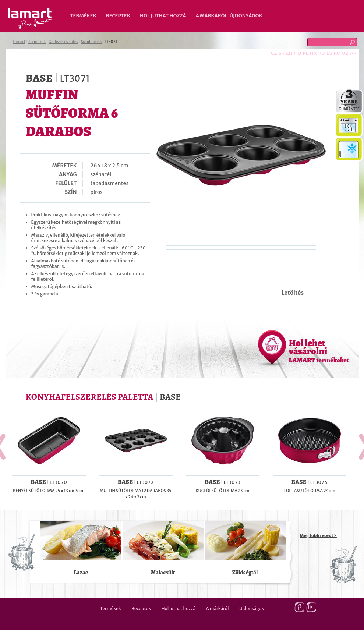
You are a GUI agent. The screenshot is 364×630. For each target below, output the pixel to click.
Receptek (118, 16)
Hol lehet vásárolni (319, 351)
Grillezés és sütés (63, 42)
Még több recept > (318, 535)
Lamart (30, 19)
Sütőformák (91, 42)
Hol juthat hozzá (163, 16)
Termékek (83, 16)
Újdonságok (246, 16)
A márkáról (212, 16)
